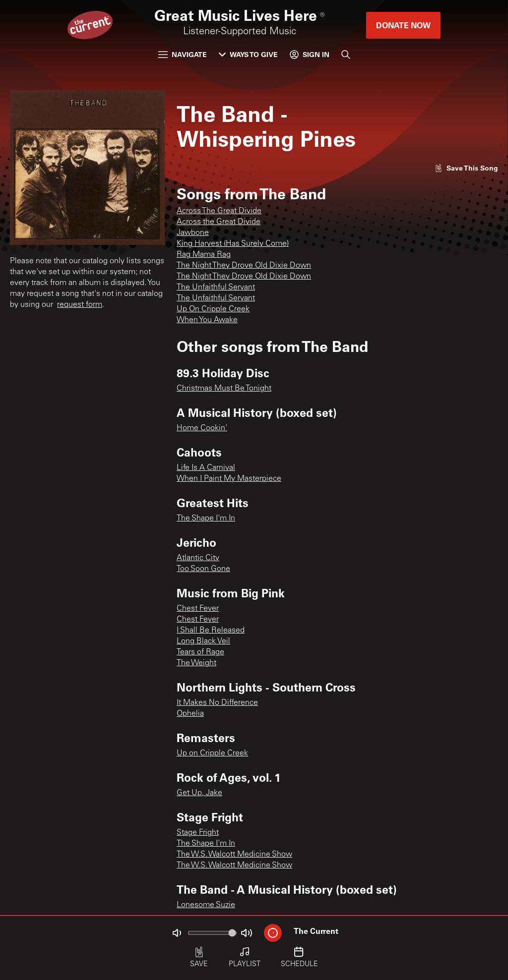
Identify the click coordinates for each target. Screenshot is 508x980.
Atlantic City (198, 558)
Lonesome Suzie (206, 905)
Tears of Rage (200, 652)
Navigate (183, 54)
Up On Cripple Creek (213, 309)
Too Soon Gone (203, 569)
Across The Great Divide (219, 211)
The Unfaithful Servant (216, 288)
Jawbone (193, 233)
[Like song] (466, 168)
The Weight (196, 663)
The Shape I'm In (206, 519)
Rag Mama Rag (204, 255)
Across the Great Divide (219, 222)
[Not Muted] (177, 933)
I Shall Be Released (211, 631)
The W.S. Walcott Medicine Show (234, 855)
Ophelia (190, 714)
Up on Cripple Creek (212, 753)
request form (80, 305)
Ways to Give (248, 54)
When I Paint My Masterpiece (229, 479)
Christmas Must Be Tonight (224, 389)
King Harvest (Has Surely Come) (233, 244)
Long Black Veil (203, 641)
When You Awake (207, 320)
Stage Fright (198, 833)
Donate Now (403, 25)
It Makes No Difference (217, 703)
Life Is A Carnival (206, 468)
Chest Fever (198, 609)
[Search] (346, 55)
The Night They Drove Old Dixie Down (244, 266)
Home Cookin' (202, 428)
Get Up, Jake (199, 793)
